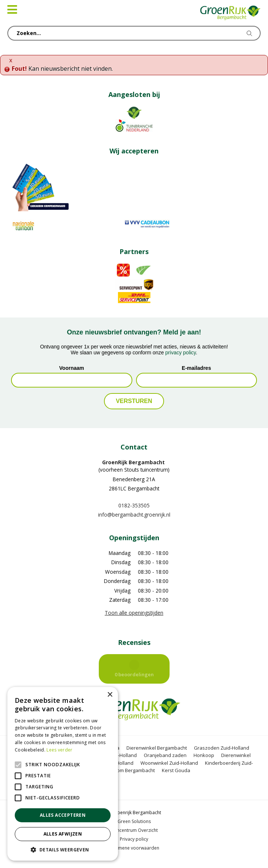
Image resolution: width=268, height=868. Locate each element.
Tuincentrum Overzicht (134, 830)
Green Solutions (134, 821)
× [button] (110, 695)
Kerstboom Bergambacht (127, 770)
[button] (63, 850)
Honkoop (204, 755)
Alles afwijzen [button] (63, 834)
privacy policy (180, 353)
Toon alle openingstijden (134, 613)
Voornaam (72, 368)
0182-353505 (134, 505)
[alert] (63, 774)
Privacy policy (134, 839)
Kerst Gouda (176, 770)
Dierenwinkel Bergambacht (157, 748)
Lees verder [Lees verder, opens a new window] (59, 750)
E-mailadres (196, 368)
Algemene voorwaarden (134, 848)
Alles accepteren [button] (63, 815)
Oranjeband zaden (165, 755)
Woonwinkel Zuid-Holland (169, 763)
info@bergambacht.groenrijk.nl (134, 515)
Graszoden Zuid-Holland (222, 748)
